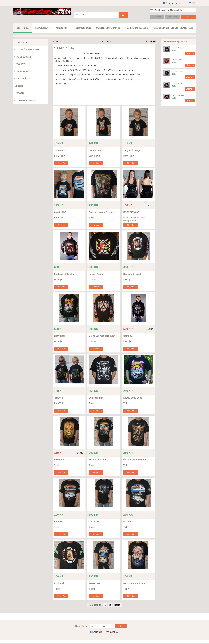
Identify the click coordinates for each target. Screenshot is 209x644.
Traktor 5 (59, 398)
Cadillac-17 (60, 521)
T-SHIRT (21, 64)
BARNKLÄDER (24, 71)
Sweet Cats (95, 583)
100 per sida (151, 41)
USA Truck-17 (96, 521)
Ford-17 (127, 521)
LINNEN (19, 86)
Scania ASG (60, 212)
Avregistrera (113, 632)
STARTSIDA (21, 42)
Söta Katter (60, 150)
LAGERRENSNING (26, 101)
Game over (129, 336)
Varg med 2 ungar (132, 150)
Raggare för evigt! (133, 274)
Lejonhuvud (60, 460)
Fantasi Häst (95, 150)
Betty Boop (60, 336)
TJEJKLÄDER (24, 79)
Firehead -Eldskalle (64, 274)
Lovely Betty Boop (133, 398)
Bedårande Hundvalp (134, 583)
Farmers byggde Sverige (101, 212)
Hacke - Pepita (96, 274)
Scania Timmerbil (98, 460)
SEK (194, 3)
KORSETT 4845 (131, 212)
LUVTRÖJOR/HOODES (28, 50)
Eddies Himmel (96, 398)
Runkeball (59, 583)
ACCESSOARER (25, 57)
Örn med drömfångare (135, 460)
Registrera (97, 632)
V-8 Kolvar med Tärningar (102, 336)
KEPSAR (19, 93)
